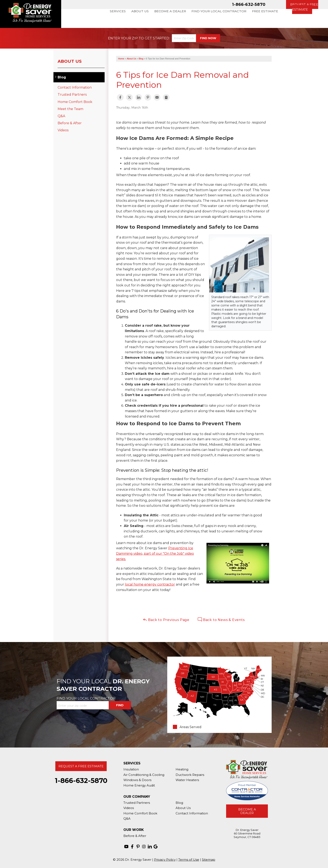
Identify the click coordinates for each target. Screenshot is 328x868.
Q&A (61, 116)
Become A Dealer (247, 811)
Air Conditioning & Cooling (144, 775)
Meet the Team (70, 109)
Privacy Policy (165, 860)
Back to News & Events (221, 620)
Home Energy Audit (139, 785)
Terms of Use (189, 860)
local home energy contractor (150, 584)
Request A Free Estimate (81, 766)
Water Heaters (187, 780)
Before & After (70, 123)
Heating (182, 769)
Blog (62, 77)
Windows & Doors (137, 780)
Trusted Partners (72, 95)
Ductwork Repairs (190, 775)
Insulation (131, 769)
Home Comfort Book (75, 102)
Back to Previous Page (166, 620)
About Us (70, 61)
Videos (63, 130)
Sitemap (209, 860)
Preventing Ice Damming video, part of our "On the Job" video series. (155, 553)
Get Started (157, 38)
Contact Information (75, 87)
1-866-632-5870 (249, 4)
